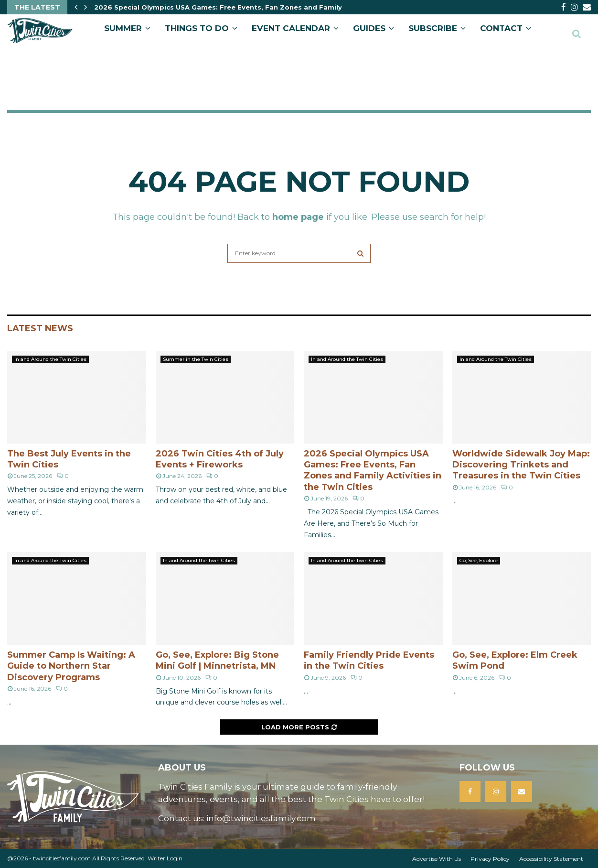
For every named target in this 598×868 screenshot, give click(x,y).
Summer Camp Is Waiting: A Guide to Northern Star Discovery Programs (71, 666)
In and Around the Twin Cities (50, 359)
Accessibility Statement (551, 859)
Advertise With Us (437, 859)
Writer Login (165, 858)
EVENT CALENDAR (291, 28)
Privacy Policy (490, 859)
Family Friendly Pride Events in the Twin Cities (369, 660)
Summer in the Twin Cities (196, 359)
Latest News (40, 328)
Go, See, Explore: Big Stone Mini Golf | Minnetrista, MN (217, 660)
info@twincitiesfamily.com (261, 818)
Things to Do (197, 28)
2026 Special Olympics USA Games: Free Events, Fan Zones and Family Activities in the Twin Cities (373, 470)
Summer (123, 28)
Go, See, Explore (479, 560)
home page (298, 217)
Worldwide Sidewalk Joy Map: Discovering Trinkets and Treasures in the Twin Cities (521, 465)
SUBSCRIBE (433, 28)
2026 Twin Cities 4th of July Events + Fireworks (220, 459)
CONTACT (501, 28)
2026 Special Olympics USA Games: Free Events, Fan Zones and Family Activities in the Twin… (258, 7)
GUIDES (369, 28)
